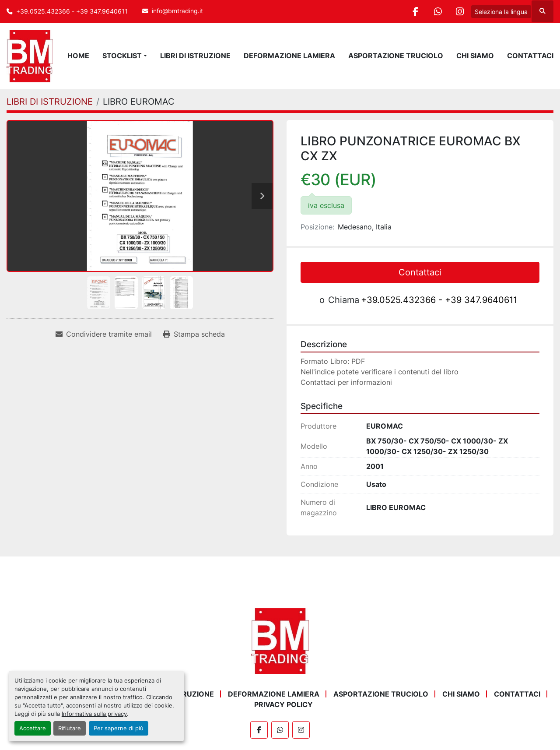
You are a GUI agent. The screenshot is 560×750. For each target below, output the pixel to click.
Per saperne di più (119, 728)
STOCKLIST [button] (122, 56)
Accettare (33, 728)
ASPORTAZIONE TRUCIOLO (396, 56)
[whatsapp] (437, 11)
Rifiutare (70, 728)
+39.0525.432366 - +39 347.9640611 (72, 11)
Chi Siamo (475, 56)
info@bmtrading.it (177, 11)
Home (78, 56)
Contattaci (530, 56)
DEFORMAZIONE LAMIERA (289, 56)
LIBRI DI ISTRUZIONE (195, 56)
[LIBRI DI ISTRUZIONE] (50, 102)
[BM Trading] (280, 641)
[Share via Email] (104, 334)
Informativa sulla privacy (94, 714)
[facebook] (415, 11)
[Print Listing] (194, 334)
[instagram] (460, 11)
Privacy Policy (283, 704)
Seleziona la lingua (501, 12)
